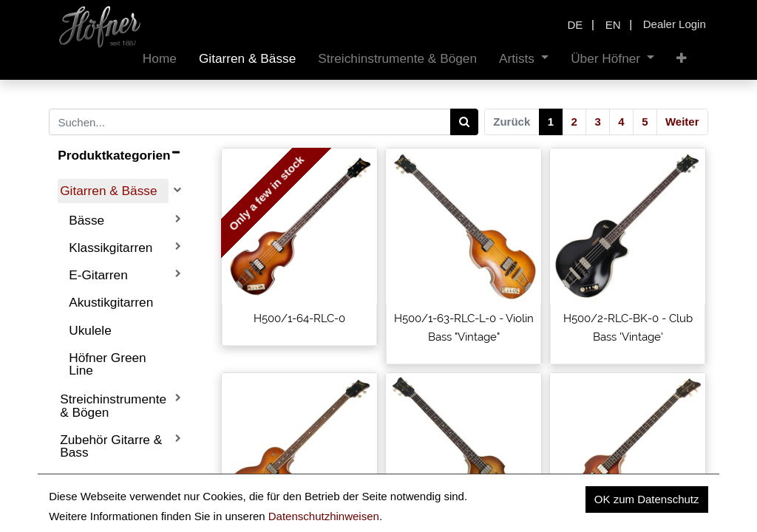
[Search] (465, 122)
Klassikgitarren (111, 248)
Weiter (682, 122)
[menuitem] (160, 59)
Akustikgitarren (111, 302)
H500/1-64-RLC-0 (299, 318)
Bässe (86, 220)
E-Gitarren (98, 275)
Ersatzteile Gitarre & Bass (111, 486)
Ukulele (90, 330)
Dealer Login (675, 24)
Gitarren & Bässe (108, 191)
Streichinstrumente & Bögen (113, 405)
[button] (682, 59)
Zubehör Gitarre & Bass (111, 446)
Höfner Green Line (108, 364)
